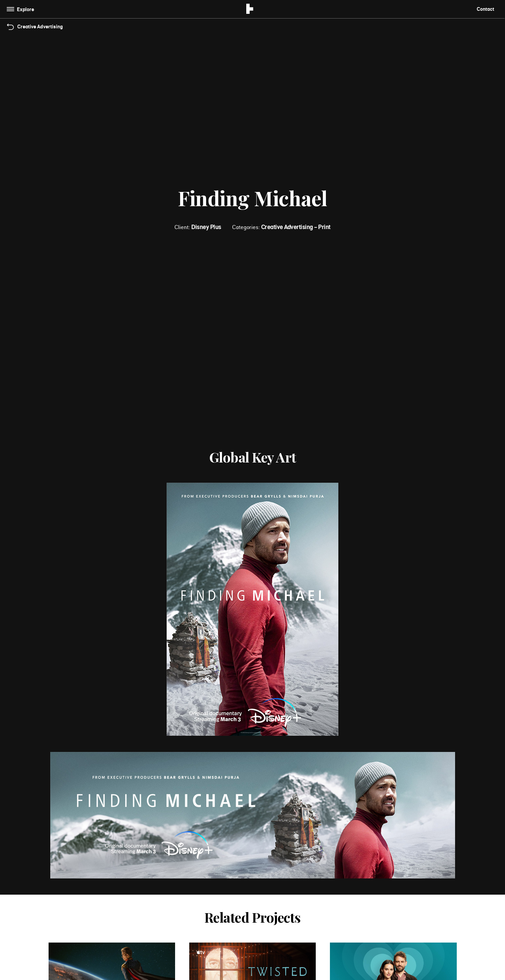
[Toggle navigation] (22, 9)
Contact (485, 9)
